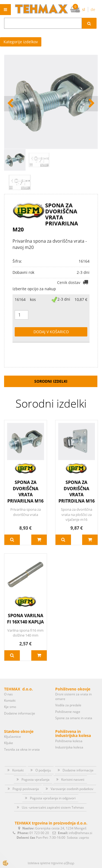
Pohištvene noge (68, 712)
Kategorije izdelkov (21, 42)
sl (84, 9)
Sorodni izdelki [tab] (51, 381)
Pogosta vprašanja (35, 780)
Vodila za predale (68, 705)
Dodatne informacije (20, 713)
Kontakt (10, 700)
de (93, 9)
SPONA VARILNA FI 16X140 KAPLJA (25, 619)
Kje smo (10, 707)
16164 (20, 299)
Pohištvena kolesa (69, 741)
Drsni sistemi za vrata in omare (73, 696)
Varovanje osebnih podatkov (72, 789)
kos (33, 299)
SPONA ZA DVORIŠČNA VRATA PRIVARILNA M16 (25, 492)
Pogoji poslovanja (26, 789)
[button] (91, 104)
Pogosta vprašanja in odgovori (53, 798)
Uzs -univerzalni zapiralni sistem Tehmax (53, 807)
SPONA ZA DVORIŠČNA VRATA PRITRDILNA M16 (77, 492)
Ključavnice (13, 737)
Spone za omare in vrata (74, 718)
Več (12, 540)
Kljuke (9, 743)
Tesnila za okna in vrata (22, 749)
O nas (8, 694)
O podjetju (43, 770)
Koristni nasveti (73, 780)
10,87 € (81, 299)
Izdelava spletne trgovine (45, 863)
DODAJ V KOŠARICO (51, 332)
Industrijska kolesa (69, 747)
